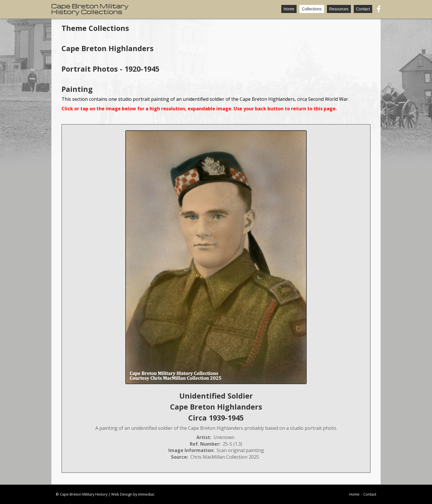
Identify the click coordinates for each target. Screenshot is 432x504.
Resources (339, 9)
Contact (363, 9)
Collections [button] (312, 9)
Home (289, 9)
